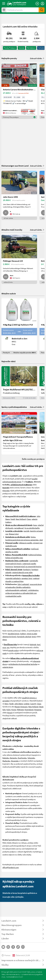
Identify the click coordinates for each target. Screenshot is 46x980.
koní (39, 644)
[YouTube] (3, 947)
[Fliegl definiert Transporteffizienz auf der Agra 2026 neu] (19, 433)
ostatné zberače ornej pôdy (22, 572)
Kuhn (9, 710)
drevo (5, 639)
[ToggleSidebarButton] (4, 3)
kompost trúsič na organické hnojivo (28, 566)
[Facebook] (13, 947)
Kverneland (29, 710)
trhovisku (6, 490)
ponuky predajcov (10, 48)
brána (33, 537)
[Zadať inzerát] (37, 4)
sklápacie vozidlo (26, 543)
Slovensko (15, 761)
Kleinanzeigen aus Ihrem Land (15, 166)
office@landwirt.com (11, 867)
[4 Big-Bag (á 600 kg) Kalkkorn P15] (19, 326)
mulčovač (35, 549)
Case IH (33, 704)
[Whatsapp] (23, 947)
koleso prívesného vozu (14, 558)
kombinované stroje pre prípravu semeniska (22, 540)
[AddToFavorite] (34, 67)
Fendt (13, 519)
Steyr (6, 704)
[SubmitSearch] (42, 10)
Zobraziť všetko (37, 58)
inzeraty (21, 48)
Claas (29, 519)
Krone (14, 710)
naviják (26, 531)
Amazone (38, 710)
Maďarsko (6, 761)
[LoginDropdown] (42, 4)
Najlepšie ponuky (9, 58)
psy (8, 647)
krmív (34, 637)
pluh (41, 540)
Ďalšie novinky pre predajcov (33, 459)
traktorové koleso (35, 555)
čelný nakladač (23, 584)
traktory (23, 634)
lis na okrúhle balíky (32, 528)
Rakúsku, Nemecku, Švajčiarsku (15, 758)
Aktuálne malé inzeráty (12, 230)
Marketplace (31, 48)
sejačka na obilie (12, 552)
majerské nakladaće (13, 578)
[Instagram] (8, 947)
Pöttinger (20, 710)
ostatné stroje (8, 667)
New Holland (21, 519)
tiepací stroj (14, 534)
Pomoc (6, 955)
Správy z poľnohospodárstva (14, 407)
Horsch (10, 712)
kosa (35, 525)
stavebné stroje (13, 634)
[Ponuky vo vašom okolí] (4, 10)
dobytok (33, 644)
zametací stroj (27, 578)
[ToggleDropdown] (23, 921)
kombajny (27, 569)
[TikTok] (18, 947)
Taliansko (31, 758)
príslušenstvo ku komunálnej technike (23, 664)
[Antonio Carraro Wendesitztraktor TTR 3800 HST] (19, 91)
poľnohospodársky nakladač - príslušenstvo (22, 590)
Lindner (26, 704)
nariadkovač (19, 528)
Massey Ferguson (21, 707)
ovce (4, 647)
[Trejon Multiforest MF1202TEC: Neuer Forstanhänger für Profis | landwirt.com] (19, 383)
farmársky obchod (24, 637)
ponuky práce (13, 650)
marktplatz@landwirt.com (15, 977)
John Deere (19, 704)
